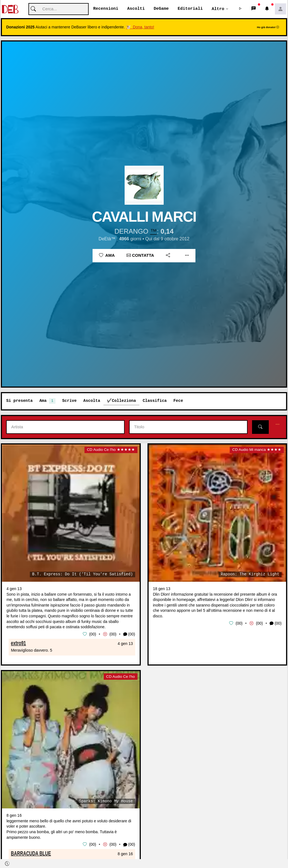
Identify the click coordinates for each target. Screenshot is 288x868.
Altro (218, 9)
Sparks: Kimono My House (106, 801)
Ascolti (136, 9)
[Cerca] (59, 9)
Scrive (69, 401)
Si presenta (19, 401)
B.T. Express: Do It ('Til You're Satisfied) (82, 575)
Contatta (140, 255)
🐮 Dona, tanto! (140, 27)
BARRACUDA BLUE (31, 853)
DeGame (161, 9)
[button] (240, 9)
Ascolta (92, 401)
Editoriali (190, 9)
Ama (107, 255)
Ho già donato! (268, 27)
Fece (178, 401)
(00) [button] (129, 635)
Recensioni (106, 9)
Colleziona (124, 401)
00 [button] (93, 634)
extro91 (18, 643)
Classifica (155, 401)
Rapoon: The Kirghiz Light (250, 575)
